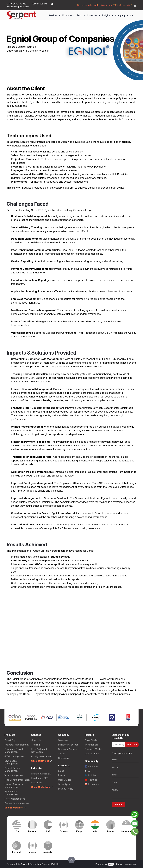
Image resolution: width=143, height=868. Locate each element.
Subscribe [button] (132, 744)
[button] (71, 860)
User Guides (65, 780)
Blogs (61, 771)
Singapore (126, 831)
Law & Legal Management (11, 762)
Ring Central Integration (17, 780)
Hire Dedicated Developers (39, 751)
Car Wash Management (17, 803)
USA (17, 831)
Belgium (32, 831)
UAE (48, 831)
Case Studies (92, 740)
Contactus (63, 758)
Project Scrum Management (12, 769)
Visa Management (14, 775)
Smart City (10, 740)
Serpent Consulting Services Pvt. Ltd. (40, 864)
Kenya (79, 831)
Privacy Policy (66, 789)
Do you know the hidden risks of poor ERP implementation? (105, 5)
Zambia (111, 831)
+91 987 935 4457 (39, 4)
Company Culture (67, 749)
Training (36, 745)
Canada (64, 831)
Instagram (94, 784)
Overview (63, 740)
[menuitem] (54, 15)
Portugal (17, 852)
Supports (36, 740)
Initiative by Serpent (69, 745)
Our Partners (92, 754)
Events (62, 775)
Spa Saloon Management (11, 793)
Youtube (93, 780)
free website (131, 864)
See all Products (14, 808)
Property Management (16, 745)
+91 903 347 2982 (17, 4)
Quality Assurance (41, 756)
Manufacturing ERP (42, 774)
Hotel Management (15, 799)
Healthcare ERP (40, 778)
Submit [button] (118, 804)
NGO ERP (36, 783)
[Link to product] (15, 718)
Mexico (32, 852)
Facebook (94, 766)
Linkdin (92, 775)
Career (62, 754)
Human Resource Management (14, 786)
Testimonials (91, 745)
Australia (48, 852)
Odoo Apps (64, 784)
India (95, 831)
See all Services (40, 761)
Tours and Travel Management (14, 751)
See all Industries (41, 787)
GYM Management (14, 756)
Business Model (93, 749)
